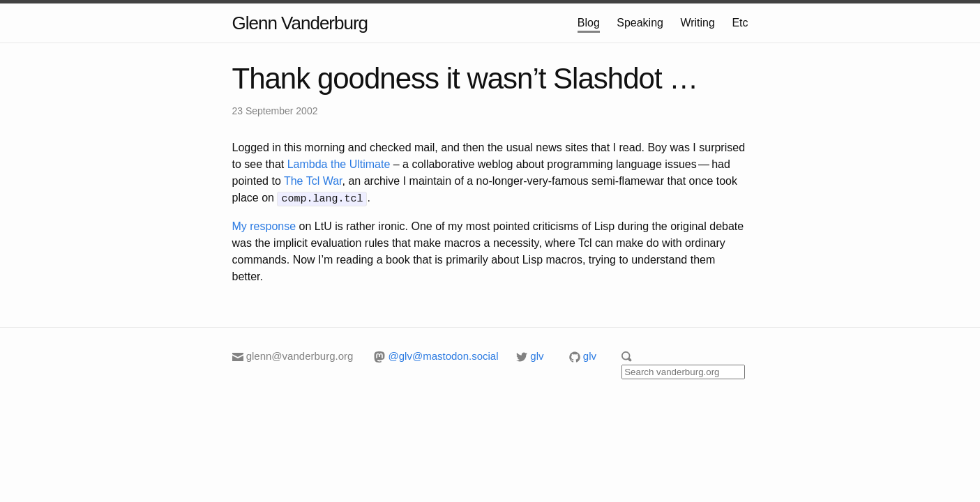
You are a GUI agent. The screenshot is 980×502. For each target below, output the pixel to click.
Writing (698, 23)
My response (264, 225)
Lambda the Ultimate (339, 164)
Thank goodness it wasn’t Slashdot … (465, 78)
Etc (740, 23)
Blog (589, 23)
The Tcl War (313, 181)
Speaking (640, 23)
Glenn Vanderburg (300, 23)
